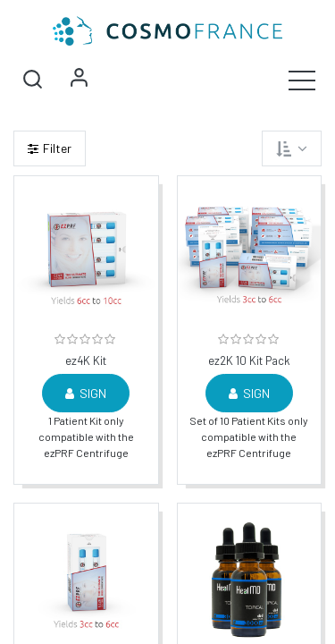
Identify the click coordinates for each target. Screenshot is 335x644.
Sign (86, 393)
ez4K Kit (86, 361)
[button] (32, 80)
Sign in (79, 80)
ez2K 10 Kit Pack (249, 361)
